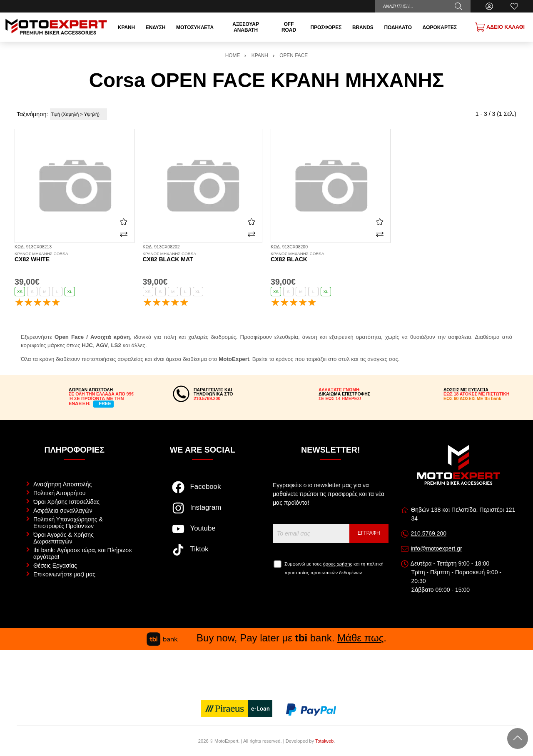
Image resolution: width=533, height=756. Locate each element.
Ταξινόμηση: (32, 114)
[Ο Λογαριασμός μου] (489, 6)
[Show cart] (500, 27)
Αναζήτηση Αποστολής (62, 484)
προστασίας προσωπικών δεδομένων (323, 573)
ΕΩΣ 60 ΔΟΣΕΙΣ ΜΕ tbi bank (472, 398)
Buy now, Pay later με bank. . (266, 638)
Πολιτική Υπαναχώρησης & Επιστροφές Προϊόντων (68, 523)
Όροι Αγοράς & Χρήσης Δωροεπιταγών (64, 538)
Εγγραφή (369, 533)
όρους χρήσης (338, 564)
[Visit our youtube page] (203, 533)
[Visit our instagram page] (203, 512)
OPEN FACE (294, 55)
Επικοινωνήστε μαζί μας (64, 574)
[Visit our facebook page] (203, 491)
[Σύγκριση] (124, 234)
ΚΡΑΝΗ (260, 55)
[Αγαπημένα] (514, 6)
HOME (233, 55)
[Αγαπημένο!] (124, 222)
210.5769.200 (428, 533)
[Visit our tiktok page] (203, 554)
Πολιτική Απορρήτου (59, 493)
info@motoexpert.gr (436, 548)
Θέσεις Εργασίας (55, 566)
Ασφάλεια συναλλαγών (63, 511)
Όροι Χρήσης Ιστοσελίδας (66, 502)
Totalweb (324, 741)
